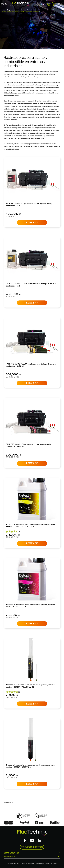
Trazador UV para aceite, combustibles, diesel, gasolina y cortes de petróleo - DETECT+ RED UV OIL (31, 766)
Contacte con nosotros (32, 847)
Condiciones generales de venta (46, 863)
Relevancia (9, 802)
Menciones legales (13, 863)
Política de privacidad (27, 863)
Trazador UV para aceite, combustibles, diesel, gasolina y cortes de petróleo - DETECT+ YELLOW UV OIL (31, 526)
